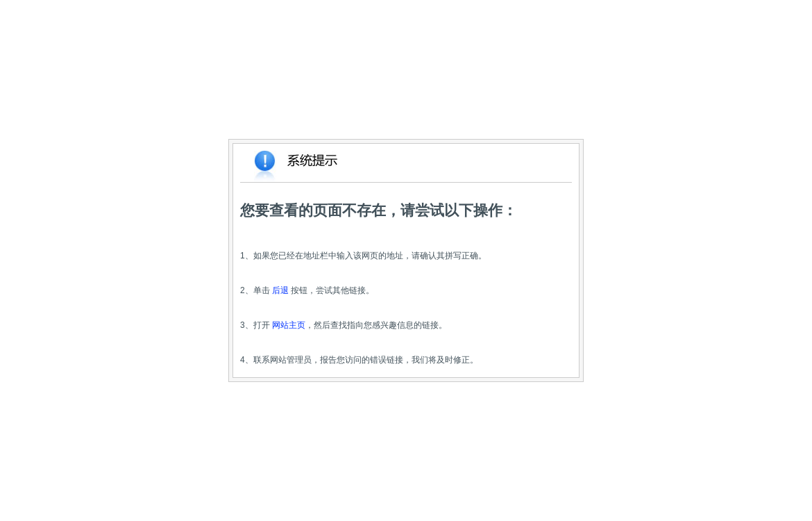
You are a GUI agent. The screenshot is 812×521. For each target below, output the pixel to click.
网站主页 (289, 325)
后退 (280, 290)
